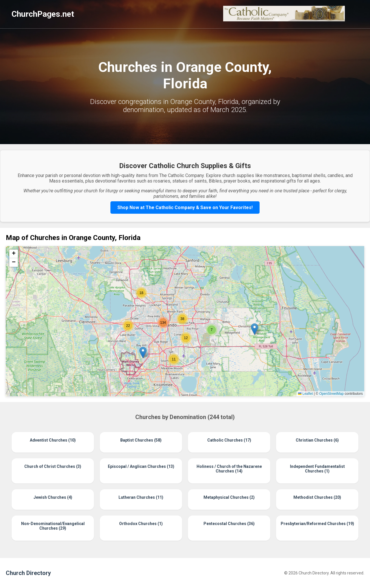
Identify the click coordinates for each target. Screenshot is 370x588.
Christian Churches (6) (317, 440)
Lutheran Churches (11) (141, 497)
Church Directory (28, 573)
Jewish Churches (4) (53, 497)
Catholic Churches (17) (229, 440)
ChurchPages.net (43, 14)
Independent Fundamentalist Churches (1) (317, 469)
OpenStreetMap (331, 394)
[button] (255, 329)
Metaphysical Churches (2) (229, 497)
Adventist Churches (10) (53, 440)
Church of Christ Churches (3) (53, 466)
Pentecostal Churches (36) (229, 524)
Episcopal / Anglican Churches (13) (141, 466)
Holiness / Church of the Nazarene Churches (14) (229, 469)
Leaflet (305, 394)
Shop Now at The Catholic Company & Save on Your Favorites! (185, 208)
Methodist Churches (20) (317, 497)
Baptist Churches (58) (141, 440)
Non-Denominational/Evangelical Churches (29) (53, 526)
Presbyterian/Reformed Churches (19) (317, 524)
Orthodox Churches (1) (141, 524)
